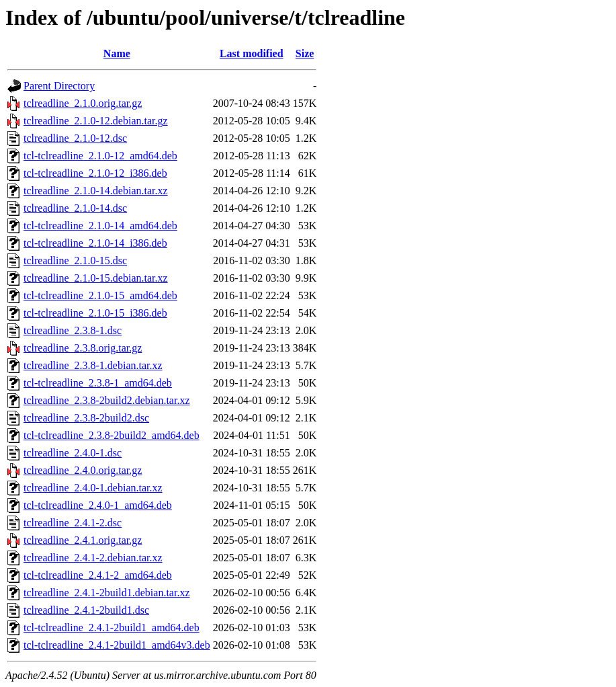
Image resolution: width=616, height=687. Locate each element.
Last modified (252, 53)
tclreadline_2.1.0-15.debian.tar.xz (96, 278)
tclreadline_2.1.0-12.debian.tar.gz (96, 121)
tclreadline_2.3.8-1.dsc (73, 330)
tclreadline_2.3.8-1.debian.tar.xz (93, 365)
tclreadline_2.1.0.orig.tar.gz (83, 103)
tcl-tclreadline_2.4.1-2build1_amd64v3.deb (117, 645)
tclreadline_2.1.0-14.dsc (75, 208)
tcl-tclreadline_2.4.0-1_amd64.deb (98, 505)
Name (117, 53)
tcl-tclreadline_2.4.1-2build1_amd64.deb (112, 628)
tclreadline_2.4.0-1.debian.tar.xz (93, 488)
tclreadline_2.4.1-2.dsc (73, 523)
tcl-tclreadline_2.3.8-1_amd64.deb (98, 383)
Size (305, 53)
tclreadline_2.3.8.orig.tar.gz (83, 348)
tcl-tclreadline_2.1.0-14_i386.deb (95, 243)
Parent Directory (59, 86)
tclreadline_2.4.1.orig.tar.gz (83, 540)
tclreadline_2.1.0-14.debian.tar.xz (96, 191)
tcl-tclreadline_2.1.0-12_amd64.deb (100, 156)
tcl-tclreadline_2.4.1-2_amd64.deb (98, 575)
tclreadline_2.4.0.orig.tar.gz (83, 470)
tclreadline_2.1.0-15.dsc (75, 260)
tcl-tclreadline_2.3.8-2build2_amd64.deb (112, 435)
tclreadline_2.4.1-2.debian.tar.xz (93, 558)
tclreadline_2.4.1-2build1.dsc (86, 610)
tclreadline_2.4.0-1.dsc (73, 453)
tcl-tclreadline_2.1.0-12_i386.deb (95, 173)
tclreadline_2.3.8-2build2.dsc (86, 418)
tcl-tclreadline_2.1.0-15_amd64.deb (100, 295)
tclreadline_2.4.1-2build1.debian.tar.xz (106, 593)
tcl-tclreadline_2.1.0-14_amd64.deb (100, 226)
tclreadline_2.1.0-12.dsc (75, 138)
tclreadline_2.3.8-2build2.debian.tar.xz (106, 400)
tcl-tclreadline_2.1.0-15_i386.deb (95, 313)
